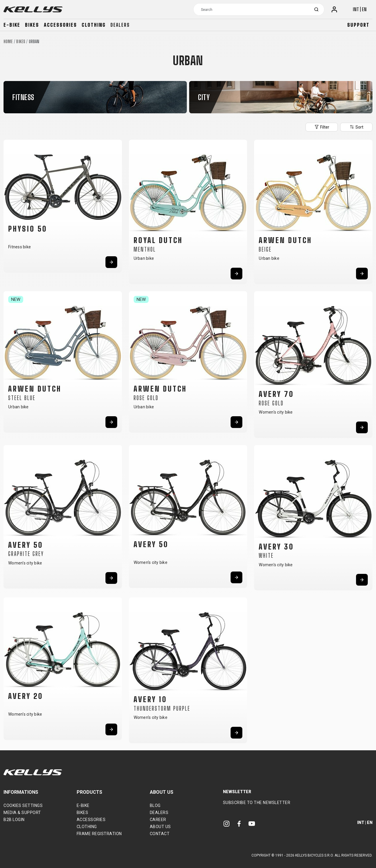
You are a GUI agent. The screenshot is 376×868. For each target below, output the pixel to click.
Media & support (22, 813)
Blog (155, 805)
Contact (160, 834)
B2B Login (14, 820)
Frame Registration (99, 834)
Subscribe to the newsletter (257, 803)
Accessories (60, 25)
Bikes (32, 25)
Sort (356, 127)
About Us (160, 827)
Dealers (120, 25)
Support (358, 25)
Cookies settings (23, 805)
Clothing (94, 25)
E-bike (12, 25)
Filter (322, 127)
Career (158, 820)
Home (8, 42)
